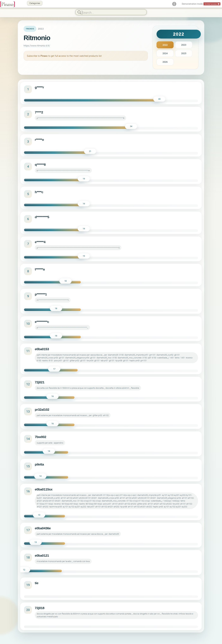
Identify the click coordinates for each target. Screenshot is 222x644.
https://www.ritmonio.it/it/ (37, 45)
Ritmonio (37, 38)
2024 (165, 53)
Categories (35, 3)
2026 (165, 62)
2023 (184, 45)
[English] (174, 4)
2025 (184, 53)
